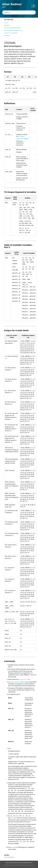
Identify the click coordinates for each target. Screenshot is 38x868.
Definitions (7, 25)
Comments (7, 35)
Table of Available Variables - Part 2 (13, 30)
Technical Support (29, 865)
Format (6, 23)
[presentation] (24, 680)
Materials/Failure (9, 857)
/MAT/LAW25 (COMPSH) (18, 682)
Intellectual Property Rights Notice (14, 865)
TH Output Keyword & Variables (13, 28)
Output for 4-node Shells (11, 33)
